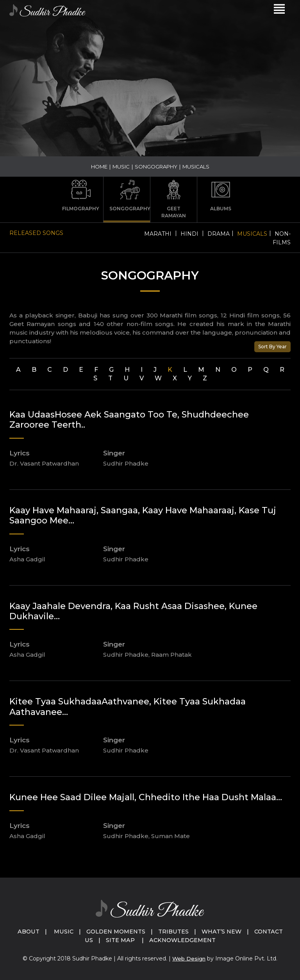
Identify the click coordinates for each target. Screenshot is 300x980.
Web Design (189, 959)
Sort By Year (272, 347)
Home (99, 167)
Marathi (158, 234)
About (54, 931)
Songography (156, 167)
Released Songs (36, 233)
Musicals (252, 234)
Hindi (189, 234)
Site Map (149, 940)
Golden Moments (144, 931)
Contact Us (101, 940)
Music (121, 167)
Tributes (204, 931)
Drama (219, 234)
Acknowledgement (213, 940)
